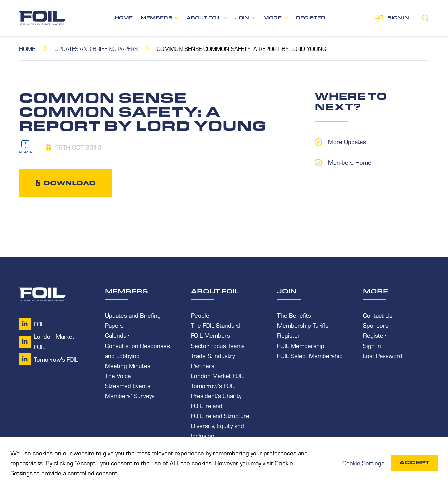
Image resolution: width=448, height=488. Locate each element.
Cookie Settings (363, 463)
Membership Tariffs (303, 325)
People (200, 315)
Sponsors (376, 325)
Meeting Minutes (128, 365)
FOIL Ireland (207, 405)
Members (156, 18)
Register (311, 18)
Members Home (350, 161)
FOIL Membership (301, 345)
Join (242, 18)
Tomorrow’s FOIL (213, 385)
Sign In (372, 345)
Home (124, 18)
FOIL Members (210, 335)
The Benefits (294, 315)
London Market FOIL (218, 375)
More (272, 18)
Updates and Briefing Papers (98, 48)
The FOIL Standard (215, 325)
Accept (414, 462)
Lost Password (383, 355)
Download (70, 183)
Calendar (117, 335)
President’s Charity (216, 395)
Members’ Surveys (130, 395)
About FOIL (204, 18)
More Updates (347, 141)
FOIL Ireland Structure (220, 415)
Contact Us (378, 315)
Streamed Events (128, 385)
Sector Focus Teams (218, 345)
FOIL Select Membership (310, 355)
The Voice (118, 375)
